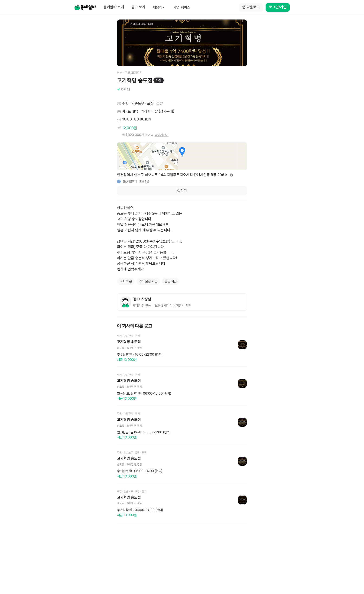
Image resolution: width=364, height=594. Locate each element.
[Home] (85, 7)
